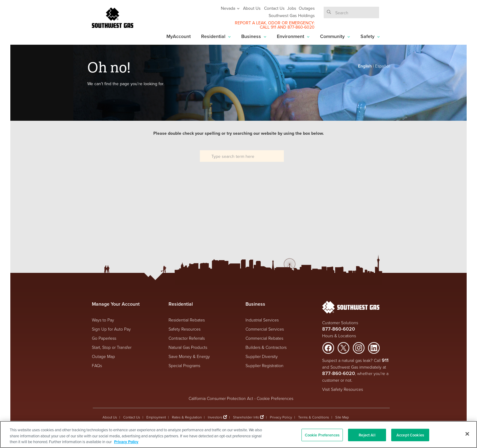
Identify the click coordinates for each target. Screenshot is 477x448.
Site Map (342, 417)
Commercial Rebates (264, 338)
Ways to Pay (103, 320)
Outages (307, 8)
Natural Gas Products (188, 347)
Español (382, 66)
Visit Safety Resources (343, 389)
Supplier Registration (265, 365)
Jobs (292, 8)
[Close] (467, 434)
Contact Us (274, 8)
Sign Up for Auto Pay (111, 329)
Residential (216, 36)
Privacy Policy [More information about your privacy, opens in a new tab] (126, 442)
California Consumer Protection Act (221, 398)
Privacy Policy (281, 417)
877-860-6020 (301, 27)
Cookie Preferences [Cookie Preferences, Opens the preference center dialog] (322, 435)
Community (335, 36)
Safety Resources (185, 329)
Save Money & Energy (189, 356)
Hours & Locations (339, 336)
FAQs (97, 365)
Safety (370, 36)
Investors (216, 417)
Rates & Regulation (187, 417)
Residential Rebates (187, 320)
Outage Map (103, 356)
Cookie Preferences (275, 398)
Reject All (367, 435)
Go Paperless (104, 338)
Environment (293, 36)
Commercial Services (265, 329)
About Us (252, 8)
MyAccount (179, 36)
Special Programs (184, 365)
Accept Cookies (410, 435)
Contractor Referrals (187, 338)
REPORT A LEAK (250, 23)
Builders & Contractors (266, 347)
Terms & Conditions (314, 417)
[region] (238, 434)
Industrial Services (262, 320)
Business (254, 36)
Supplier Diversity (262, 356)
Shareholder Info (246, 417)
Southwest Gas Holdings (292, 16)
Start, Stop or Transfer (112, 347)
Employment (156, 417)
